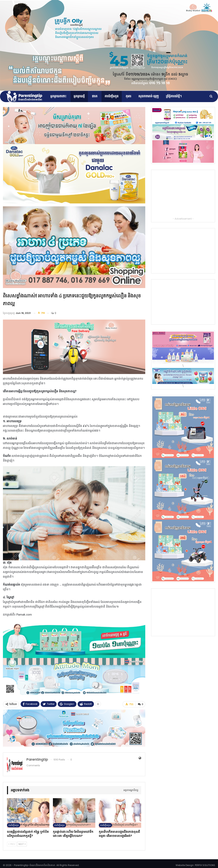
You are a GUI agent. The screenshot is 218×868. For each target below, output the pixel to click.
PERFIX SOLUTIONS (205, 865)
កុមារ (129, 96)
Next (22, 844)
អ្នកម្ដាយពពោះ (58, 96)
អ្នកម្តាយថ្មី (79, 96)
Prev (12, 844)
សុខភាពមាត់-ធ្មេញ (149, 96)
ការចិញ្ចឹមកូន (112, 96)
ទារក (95, 96)
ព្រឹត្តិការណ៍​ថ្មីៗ (174, 96)
